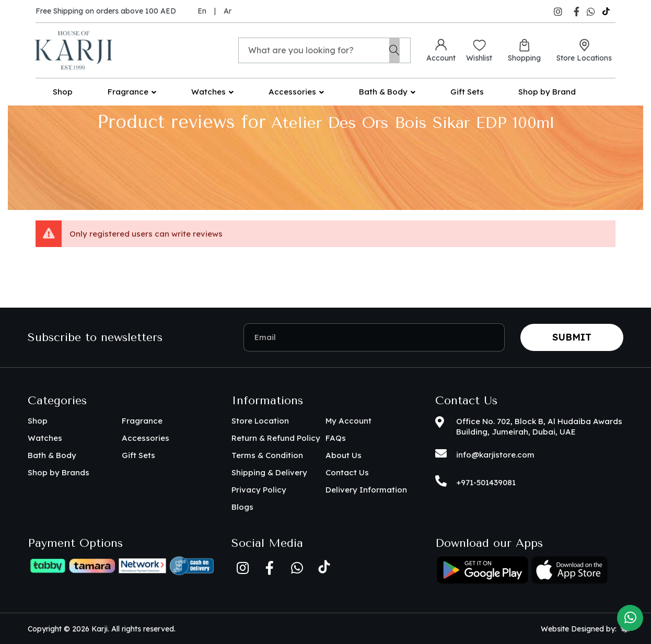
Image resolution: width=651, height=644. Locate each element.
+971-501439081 (486, 482)
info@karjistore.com (495, 455)
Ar (228, 11)
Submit (572, 337)
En (202, 11)
